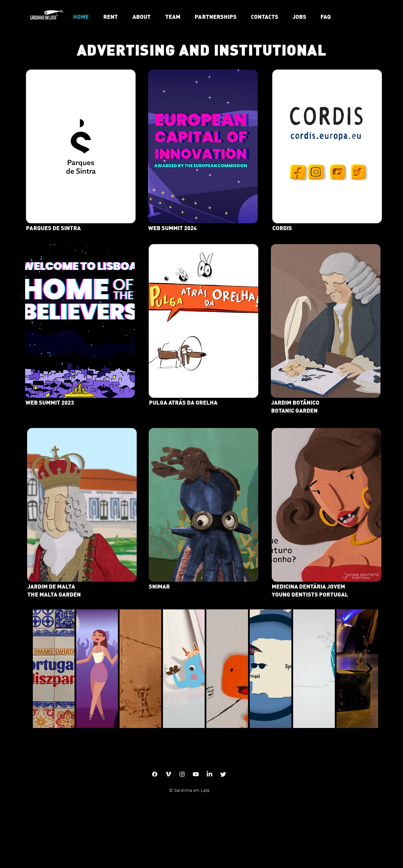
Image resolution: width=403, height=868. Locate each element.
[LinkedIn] (209, 774)
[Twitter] (223, 774)
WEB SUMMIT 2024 (172, 228)
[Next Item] (369, 669)
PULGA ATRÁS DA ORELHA (183, 402)
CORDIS (282, 228)
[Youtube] (196, 774)
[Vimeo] (168, 774)
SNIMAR (159, 586)
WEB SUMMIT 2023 (50, 402)
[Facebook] (155, 774)
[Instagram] (182, 774)
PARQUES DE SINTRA (53, 228)
